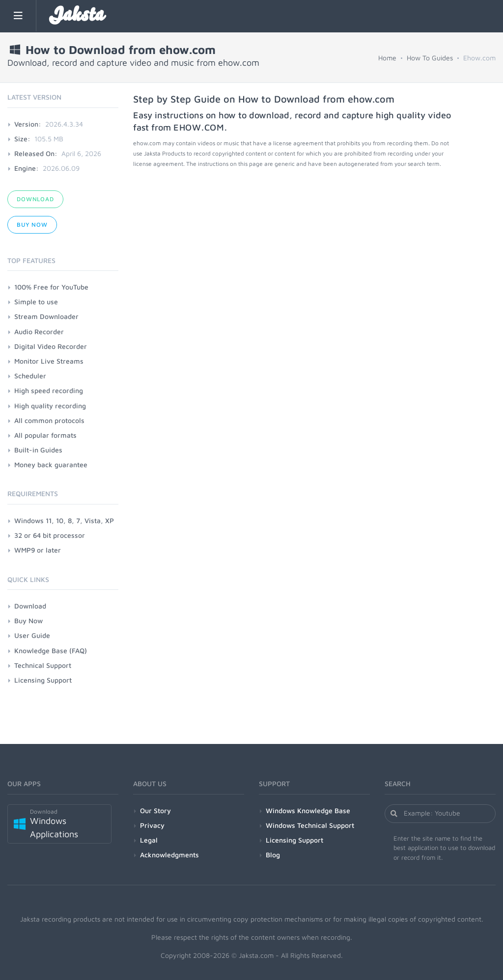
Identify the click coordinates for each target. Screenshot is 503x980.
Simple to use (36, 302)
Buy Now (32, 225)
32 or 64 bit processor (50, 535)
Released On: (36, 153)
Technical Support (43, 665)
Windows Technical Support (310, 825)
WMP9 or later (38, 550)
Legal (149, 840)
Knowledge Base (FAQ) (51, 650)
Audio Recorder (39, 331)
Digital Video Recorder (51, 346)
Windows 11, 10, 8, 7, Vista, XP (64, 520)
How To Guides (430, 58)
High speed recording (49, 390)
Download (35, 199)
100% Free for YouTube (51, 287)
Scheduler (30, 376)
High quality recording (50, 406)
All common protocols (49, 420)
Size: (22, 139)
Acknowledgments (169, 855)
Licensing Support (43, 680)
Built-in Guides (38, 450)
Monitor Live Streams (49, 361)
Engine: (27, 168)
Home (387, 58)
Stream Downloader (46, 316)
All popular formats (45, 435)
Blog (273, 855)
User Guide (32, 635)
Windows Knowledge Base (308, 810)
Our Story (155, 810)
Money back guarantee (51, 464)
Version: (28, 124)
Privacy (152, 825)
